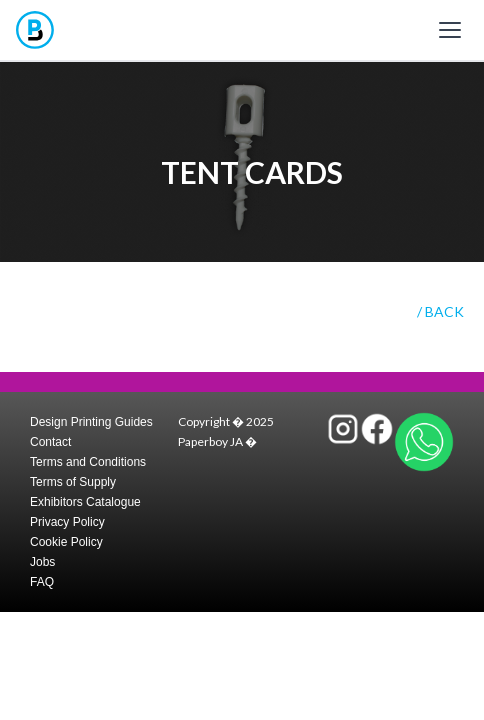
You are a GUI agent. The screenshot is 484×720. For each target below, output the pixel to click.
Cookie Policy (66, 542)
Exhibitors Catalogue (85, 502)
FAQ (42, 582)
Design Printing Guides (91, 422)
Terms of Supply (73, 482)
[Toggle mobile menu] (450, 30)
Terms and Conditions (88, 462)
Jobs (42, 562)
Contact (50, 442)
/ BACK (440, 311)
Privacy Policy (67, 522)
